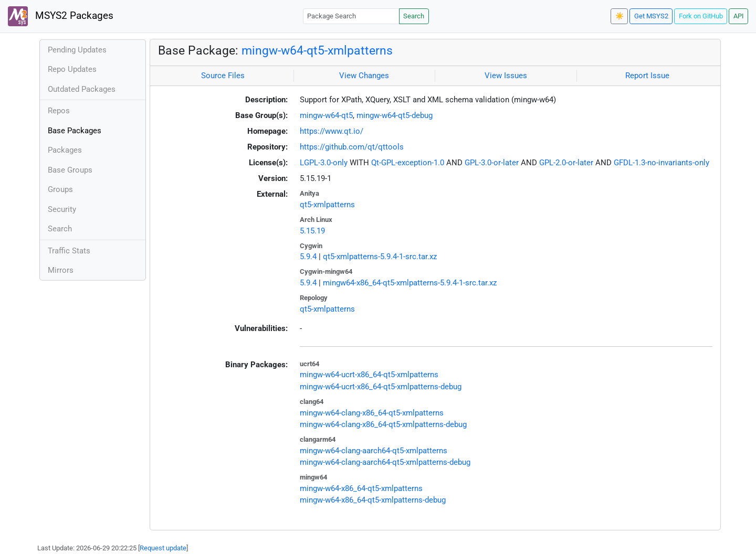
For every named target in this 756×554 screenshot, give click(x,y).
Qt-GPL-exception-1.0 (408, 163)
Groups (60, 189)
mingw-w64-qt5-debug (395, 115)
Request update (163, 548)
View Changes (364, 76)
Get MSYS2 (651, 16)
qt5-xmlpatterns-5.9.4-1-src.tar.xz (380, 257)
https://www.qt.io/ (332, 131)
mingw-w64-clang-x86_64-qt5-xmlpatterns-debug (383, 424)
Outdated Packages (82, 89)
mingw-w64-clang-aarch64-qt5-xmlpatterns (374, 451)
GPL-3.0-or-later (492, 163)
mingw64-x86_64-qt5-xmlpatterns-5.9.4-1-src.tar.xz (410, 283)
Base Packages (75, 131)
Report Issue (647, 76)
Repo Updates (72, 69)
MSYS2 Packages (61, 16)
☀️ (619, 16)
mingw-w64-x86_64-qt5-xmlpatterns (361, 488)
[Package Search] (351, 16)
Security (62, 209)
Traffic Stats (69, 251)
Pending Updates (77, 50)
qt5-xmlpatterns (327, 205)
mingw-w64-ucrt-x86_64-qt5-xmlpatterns (369, 375)
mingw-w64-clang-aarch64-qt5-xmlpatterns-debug (385, 462)
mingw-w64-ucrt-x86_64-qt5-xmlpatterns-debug (381, 387)
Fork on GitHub (701, 16)
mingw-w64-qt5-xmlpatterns (317, 50)
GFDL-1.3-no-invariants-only (661, 163)
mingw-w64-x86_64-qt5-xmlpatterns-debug (373, 500)
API (739, 16)
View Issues (506, 76)
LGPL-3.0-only (324, 163)
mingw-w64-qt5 (326, 115)
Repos (59, 111)
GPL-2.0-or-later (566, 163)
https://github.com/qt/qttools (352, 147)
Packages (65, 150)
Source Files (223, 76)
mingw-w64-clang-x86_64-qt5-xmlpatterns (372, 413)
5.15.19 (312, 231)
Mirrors (61, 270)
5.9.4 (308, 257)
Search (414, 16)
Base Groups (70, 170)
